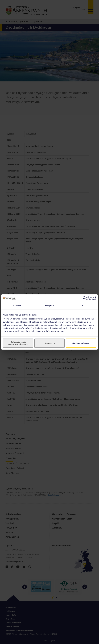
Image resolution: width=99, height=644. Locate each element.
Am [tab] (82, 306)
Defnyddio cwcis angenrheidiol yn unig (18, 343)
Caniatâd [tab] (17, 306)
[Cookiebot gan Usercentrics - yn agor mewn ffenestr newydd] (85, 298)
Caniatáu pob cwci (81, 343)
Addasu (50, 343)
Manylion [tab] (49, 306)
